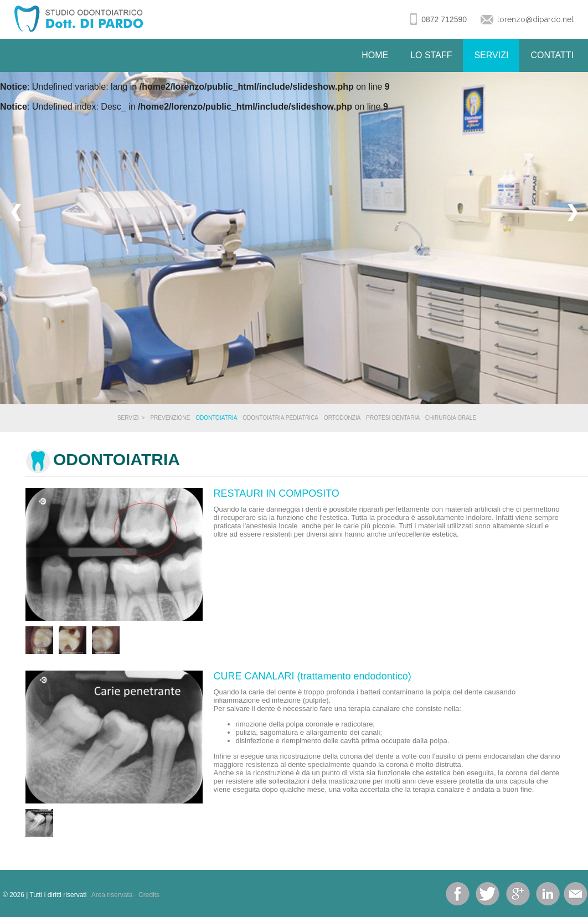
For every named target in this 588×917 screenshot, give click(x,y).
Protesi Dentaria (393, 418)
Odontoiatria (216, 418)
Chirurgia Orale (451, 418)
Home (375, 55)
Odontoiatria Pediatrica (280, 418)
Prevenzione (170, 418)
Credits (149, 895)
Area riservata (112, 895)
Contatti (552, 55)
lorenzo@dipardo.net (535, 19)
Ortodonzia (342, 418)
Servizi (491, 55)
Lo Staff (431, 55)
